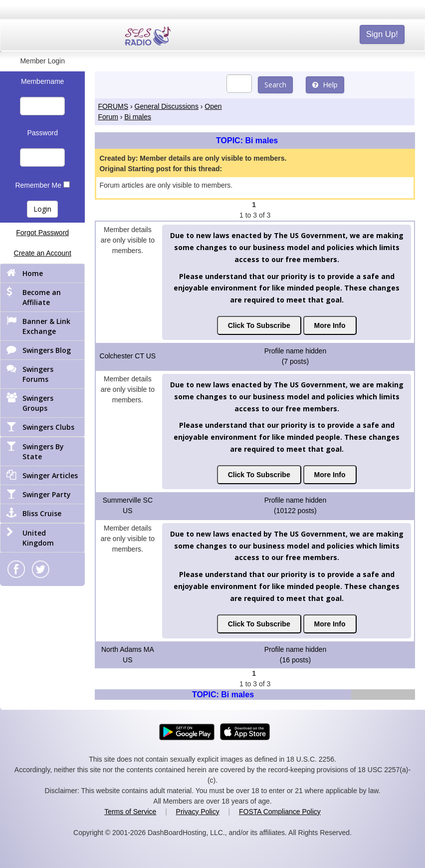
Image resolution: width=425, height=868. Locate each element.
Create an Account (43, 253)
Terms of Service (130, 812)
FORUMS (113, 106)
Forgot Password (42, 233)
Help (325, 85)
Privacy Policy (198, 812)
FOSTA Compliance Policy (280, 812)
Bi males (138, 117)
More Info (330, 325)
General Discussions (167, 106)
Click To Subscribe (259, 325)
